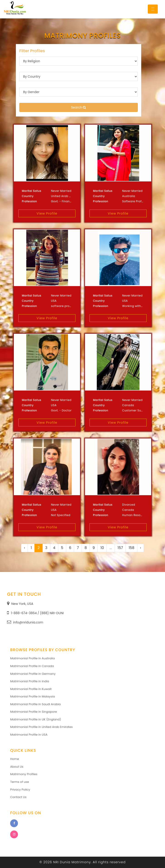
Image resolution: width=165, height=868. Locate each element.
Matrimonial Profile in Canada (32, 666)
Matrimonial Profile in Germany (33, 674)
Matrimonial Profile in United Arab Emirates (41, 727)
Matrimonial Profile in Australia (33, 658)
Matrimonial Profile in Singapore (34, 712)
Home (15, 759)
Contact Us (18, 797)
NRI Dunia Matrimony (72, 862)
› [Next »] (141, 548)
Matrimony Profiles (24, 774)
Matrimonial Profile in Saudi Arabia (35, 704)
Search (78, 107)
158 (131, 548)
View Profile (47, 213)
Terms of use (20, 782)
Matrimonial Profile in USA (29, 735)
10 (102, 548)
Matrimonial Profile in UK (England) (36, 719)
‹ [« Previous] (24, 548)
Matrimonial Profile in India (30, 681)
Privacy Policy (20, 790)
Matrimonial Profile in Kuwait (31, 689)
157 (120, 548)
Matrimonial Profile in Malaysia (33, 696)
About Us (17, 767)
